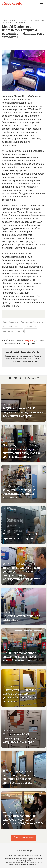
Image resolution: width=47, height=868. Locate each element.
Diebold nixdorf (31, 327)
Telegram (28, 340)
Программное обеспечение (14, 23)
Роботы (7, 612)
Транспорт (8, 768)
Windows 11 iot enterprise (13, 327)
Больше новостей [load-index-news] (23, 838)
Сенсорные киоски (12, 812)
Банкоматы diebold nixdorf (13, 331)
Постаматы (9, 405)
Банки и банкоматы (10, 21)
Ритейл (7, 649)
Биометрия (9, 731)
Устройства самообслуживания (19, 442)
